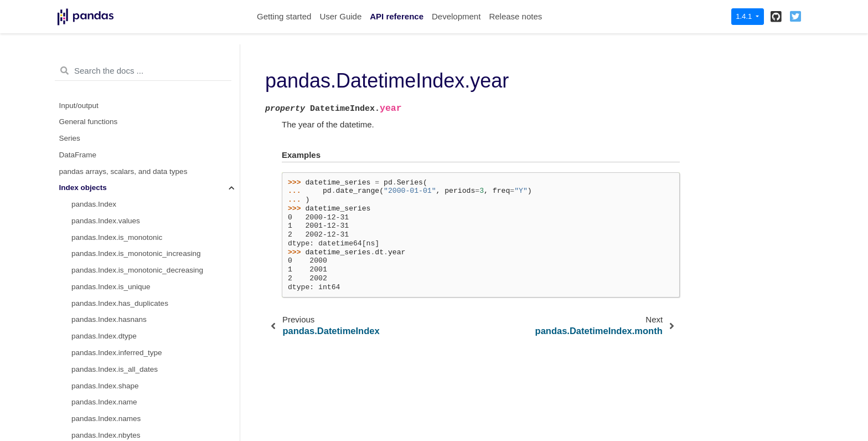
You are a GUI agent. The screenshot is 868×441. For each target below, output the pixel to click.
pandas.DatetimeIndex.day (116, 174)
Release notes (515, 16)
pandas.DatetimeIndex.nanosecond (130, 256)
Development (456, 16)
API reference (397, 16)
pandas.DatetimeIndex (109, 124)
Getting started (284, 16)
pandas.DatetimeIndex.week (118, 372)
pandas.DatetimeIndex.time (117, 289)
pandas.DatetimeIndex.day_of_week (132, 405)
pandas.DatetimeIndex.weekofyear (129, 355)
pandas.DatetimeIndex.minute (121, 207)
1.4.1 (745, 16)
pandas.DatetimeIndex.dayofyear (126, 322)
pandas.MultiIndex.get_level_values (131, 108)
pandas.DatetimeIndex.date (117, 273)
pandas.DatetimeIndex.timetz (120, 306)
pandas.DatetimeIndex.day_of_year (130, 339)
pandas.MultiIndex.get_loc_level (125, 75)
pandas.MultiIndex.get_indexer (122, 92)
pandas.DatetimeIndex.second (122, 224)
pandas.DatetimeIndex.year (120, 141)
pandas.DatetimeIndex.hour (117, 190)
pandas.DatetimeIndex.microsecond (131, 240)
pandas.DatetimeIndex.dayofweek (128, 389)
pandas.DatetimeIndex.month (120, 158)
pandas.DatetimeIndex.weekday (125, 421)
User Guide (340, 16)
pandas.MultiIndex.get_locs (117, 58)
